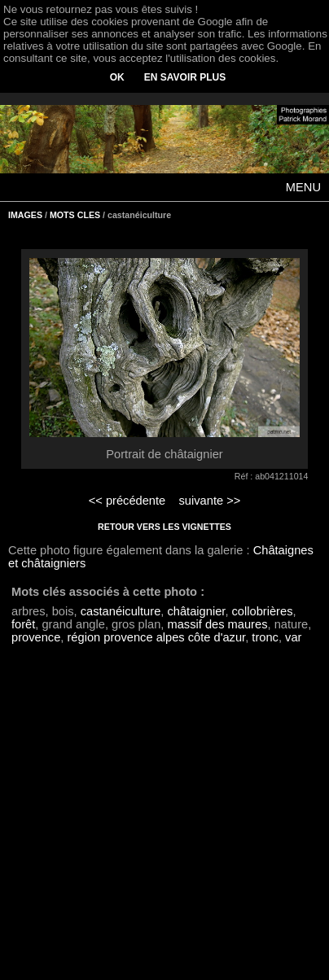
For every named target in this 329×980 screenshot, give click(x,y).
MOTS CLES (75, 215)
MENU (303, 187)
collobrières (263, 611)
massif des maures (217, 624)
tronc (265, 637)
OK (117, 77)
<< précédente (127, 501)
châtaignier (196, 611)
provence (36, 637)
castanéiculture (121, 611)
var (293, 637)
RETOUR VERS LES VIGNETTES (164, 527)
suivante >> (210, 501)
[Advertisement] (165, 820)
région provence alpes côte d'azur (156, 637)
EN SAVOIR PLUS (185, 77)
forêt (23, 624)
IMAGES (25, 215)
